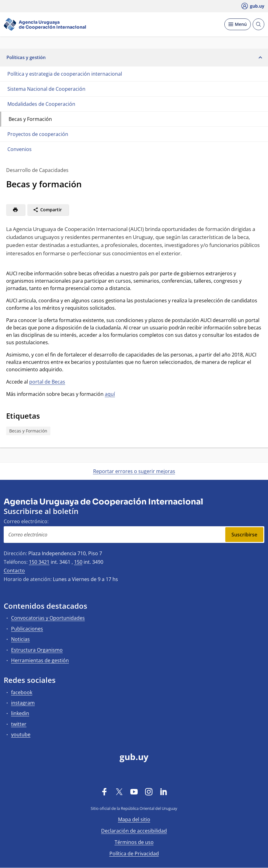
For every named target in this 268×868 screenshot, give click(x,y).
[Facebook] (104, 791)
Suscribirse (244, 535)
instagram (23, 703)
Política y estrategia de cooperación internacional (65, 74)
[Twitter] (119, 791)
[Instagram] (149, 791)
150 (78, 562)
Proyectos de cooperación (38, 134)
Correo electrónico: (26, 521)
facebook (22, 692)
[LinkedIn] (164, 791)
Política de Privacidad (134, 854)
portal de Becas (47, 382)
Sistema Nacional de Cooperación (46, 89)
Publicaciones (27, 629)
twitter (19, 724)
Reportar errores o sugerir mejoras (134, 471)
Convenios (20, 149)
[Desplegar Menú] (238, 24)
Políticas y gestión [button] (134, 57)
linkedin (20, 713)
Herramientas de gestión (40, 660)
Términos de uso (134, 842)
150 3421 (39, 562)
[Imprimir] (16, 210)
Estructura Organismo (37, 650)
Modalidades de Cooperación (41, 104)
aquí (110, 394)
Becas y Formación (30, 119)
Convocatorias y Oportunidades (48, 618)
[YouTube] (134, 791)
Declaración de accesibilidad (134, 831)
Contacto (14, 571)
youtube (21, 735)
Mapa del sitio (134, 819)
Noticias (20, 639)
